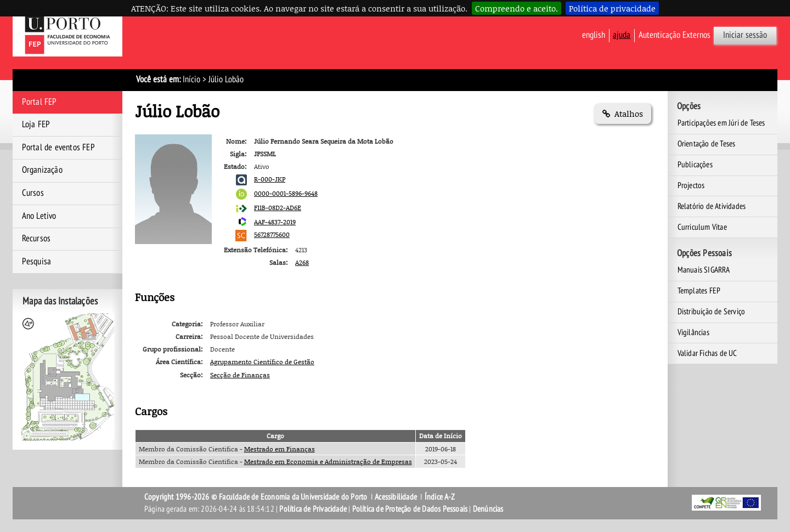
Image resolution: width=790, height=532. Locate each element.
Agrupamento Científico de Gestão (262, 362)
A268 (302, 262)
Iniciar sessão (745, 35)
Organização (42, 170)
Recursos (36, 239)
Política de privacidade (612, 8)
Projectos (691, 185)
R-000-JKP (270, 179)
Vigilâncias (693, 332)
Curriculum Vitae (702, 227)
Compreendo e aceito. (517, 8)
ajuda (622, 35)
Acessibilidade (396, 497)
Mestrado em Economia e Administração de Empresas (328, 462)
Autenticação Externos (675, 35)
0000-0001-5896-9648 (286, 193)
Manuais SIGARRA (704, 270)
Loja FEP (36, 124)
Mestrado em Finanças (280, 449)
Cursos (33, 193)
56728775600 (272, 234)
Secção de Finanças (240, 375)
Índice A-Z (440, 497)
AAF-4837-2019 (275, 222)
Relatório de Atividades (712, 206)
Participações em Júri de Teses (721, 123)
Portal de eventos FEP (58, 148)
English (594, 35)
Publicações (695, 165)
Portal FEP (39, 102)
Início (191, 80)
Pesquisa (37, 262)
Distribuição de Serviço (712, 312)
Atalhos (623, 114)
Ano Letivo (39, 216)
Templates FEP (699, 291)
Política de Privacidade (313, 509)
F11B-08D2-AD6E (278, 208)
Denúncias (488, 509)
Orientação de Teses (707, 144)
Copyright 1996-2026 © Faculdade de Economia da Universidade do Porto (256, 497)
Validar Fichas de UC (707, 353)
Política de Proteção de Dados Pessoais (410, 509)
